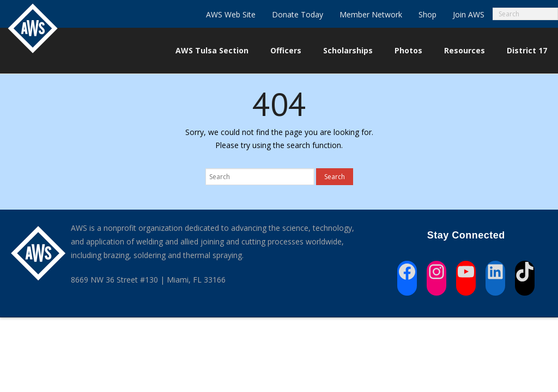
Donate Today (298, 14)
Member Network (371, 14)
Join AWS (469, 14)
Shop (427, 14)
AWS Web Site (231, 14)
